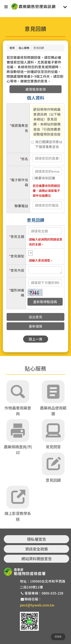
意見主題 (17, 236)
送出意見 (36, 317)
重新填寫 (36, 326)
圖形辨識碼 (17, 293)
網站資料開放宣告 (37, 559)
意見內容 (17, 270)
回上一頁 (36, 339)
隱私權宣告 (37, 539)
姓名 (24, 159)
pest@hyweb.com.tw (37, 605)
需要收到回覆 (44, 178)
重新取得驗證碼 (45, 302)
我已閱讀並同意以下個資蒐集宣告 (47, 144)
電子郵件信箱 (19, 182)
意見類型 (17, 256)
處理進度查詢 (36, 89)
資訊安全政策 (37, 549)
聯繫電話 (21, 206)
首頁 (12, 48)
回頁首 (58, 637)
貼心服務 (24, 48)
